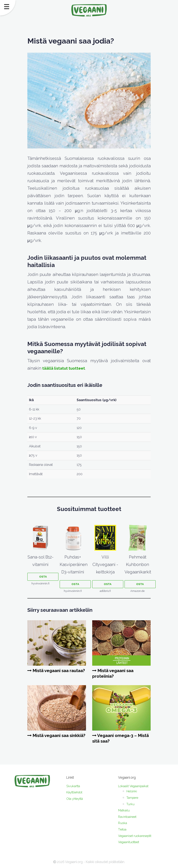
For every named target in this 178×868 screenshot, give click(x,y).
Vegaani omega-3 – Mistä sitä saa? (116, 738)
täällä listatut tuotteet (65, 368)
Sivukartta (73, 786)
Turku (130, 804)
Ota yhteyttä (76, 799)
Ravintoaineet (128, 817)
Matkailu (124, 810)
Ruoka (123, 823)
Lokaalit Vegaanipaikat (134, 786)
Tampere (133, 798)
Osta (43, 577)
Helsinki (132, 791)
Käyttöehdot (76, 792)
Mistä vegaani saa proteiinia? (114, 673)
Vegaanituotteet (130, 842)
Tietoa (123, 829)
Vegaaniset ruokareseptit (136, 836)
